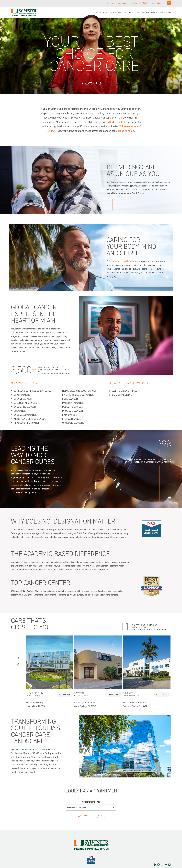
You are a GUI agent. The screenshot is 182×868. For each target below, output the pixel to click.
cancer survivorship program (124, 261)
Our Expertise (118, 12)
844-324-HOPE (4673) (140, 3)
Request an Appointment (117, 3)
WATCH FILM (94, 84)
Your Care (101, 12)
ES (169, 3)
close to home (126, 131)
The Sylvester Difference (143, 12)
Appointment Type (91, 793)
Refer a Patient (158, 3)
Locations (166, 12)
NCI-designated (116, 122)
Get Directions (65, 685)
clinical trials (17, 476)
